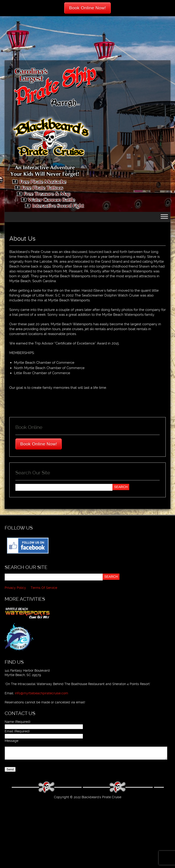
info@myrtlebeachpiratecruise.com (41, 693)
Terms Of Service (44, 588)
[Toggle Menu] (164, 216)
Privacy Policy (15, 588)
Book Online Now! (87, 8)
